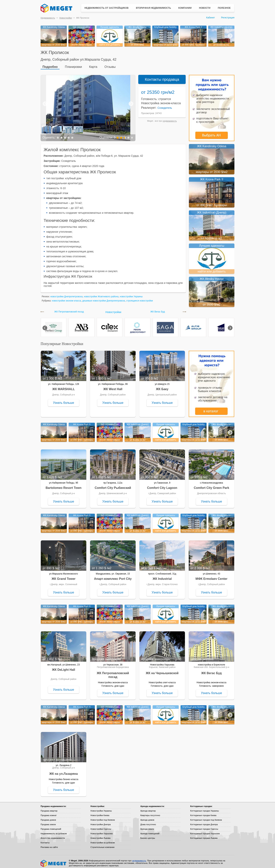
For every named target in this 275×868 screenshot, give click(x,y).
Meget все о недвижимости (54, 861)
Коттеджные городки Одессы (204, 826)
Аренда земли (147, 826)
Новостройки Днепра (101, 822)
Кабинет (211, 18)
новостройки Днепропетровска (66, 294)
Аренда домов (147, 817)
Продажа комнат (49, 813)
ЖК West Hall (113, 386)
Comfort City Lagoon (162, 485)
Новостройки (66, 18)
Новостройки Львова (100, 835)
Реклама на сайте (49, 845)
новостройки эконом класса (66, 298)
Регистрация (228, 18)
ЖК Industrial (162, 576)
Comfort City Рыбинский (113, 485)
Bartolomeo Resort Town (63, 485)
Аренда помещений (150, 831)
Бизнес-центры (148, 835)
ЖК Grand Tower (64, 576)
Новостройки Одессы (101, 826)
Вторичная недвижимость (154, 8)
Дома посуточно (148, 822)
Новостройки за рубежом (103, 840)
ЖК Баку (162, 386)
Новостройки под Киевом (103, 817)
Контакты (45, 840)
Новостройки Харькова (102, 831)
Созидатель (165, 105)
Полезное (224, 8)
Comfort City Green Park (212, 485)
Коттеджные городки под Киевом (206, 817)
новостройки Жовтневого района (101, 294)
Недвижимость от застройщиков (106, 8)
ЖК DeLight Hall (64, 667)
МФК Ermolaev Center (211, 576)
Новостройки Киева (100, 813)
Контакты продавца (162, 77)
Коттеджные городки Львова (204, 835)
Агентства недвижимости (53, 835)
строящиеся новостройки (140, 298)
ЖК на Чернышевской (162, 670)
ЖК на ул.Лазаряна (64, 771)
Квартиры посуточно (150, 813)
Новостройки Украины (101, 808)
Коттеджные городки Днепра (204, 822)
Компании (185, 8)
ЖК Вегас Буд (158, 309)
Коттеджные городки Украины (205, 808)
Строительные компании (102, 845)
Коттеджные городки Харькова (205, 831)
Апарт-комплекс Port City (113, 576)
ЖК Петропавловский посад (69, 309)
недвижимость (170, 118)
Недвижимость (48, 18)
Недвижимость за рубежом (54, 831)
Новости (205, 8)
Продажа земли (48, 822)
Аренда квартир (148, 808)
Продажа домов (48, 817)
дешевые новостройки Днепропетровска (104, 298)
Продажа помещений (51, 826)
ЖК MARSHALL (64, 386)
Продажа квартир (49, 808)
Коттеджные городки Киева (203, 813)
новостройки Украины (131, 294)
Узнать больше (63, 400)
